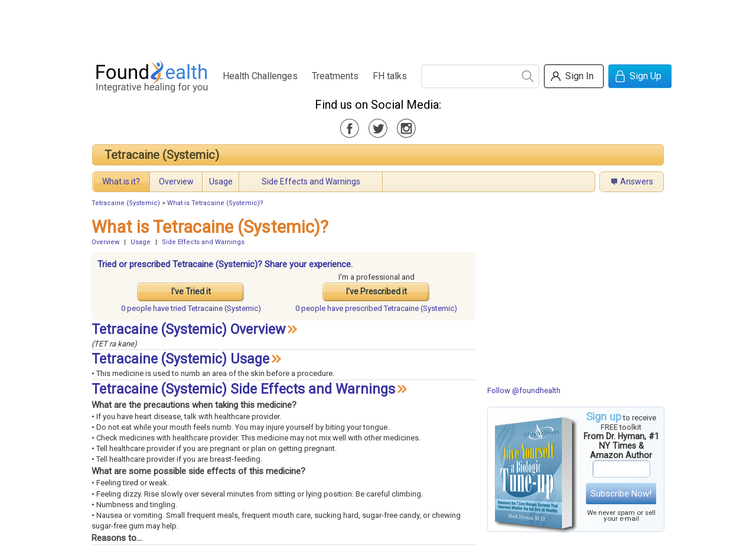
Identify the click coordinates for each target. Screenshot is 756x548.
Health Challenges (260, 76)
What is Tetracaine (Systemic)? (215, 203)
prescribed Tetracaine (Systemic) (376, 308)
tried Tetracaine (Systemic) (191, 308)
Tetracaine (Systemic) (162, 155)
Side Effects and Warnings (311, 181)
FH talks (390, 76)
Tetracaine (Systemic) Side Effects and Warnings (243, 389)
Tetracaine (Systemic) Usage (180, 359)
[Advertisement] (377, 27)
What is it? (121, 181)
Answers (637, 181)
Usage (221, 181)
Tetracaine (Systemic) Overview (188, 330)
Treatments (335, 76)
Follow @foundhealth (524, 390)
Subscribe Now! (621, 494)
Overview (176, 181)
